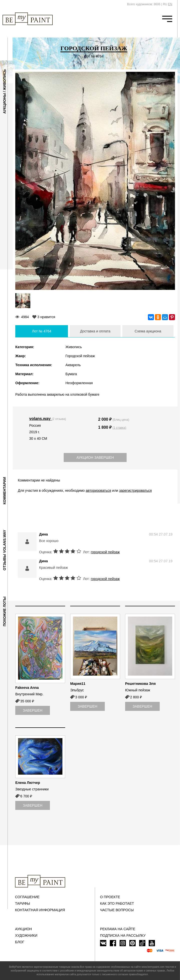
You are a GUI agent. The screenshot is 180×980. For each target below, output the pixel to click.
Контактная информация (40, 910)
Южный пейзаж (138, 690)
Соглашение (27, 897)
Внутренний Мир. (29, 694)
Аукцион (23, 929)
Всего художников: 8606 (144, 4)
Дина (43, 534)
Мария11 (78, 684)
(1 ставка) (119, 428)
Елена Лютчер (28, 783)
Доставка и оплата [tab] (95, 331)
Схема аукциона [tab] (148, 331)
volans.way (41, 419)
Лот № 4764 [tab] (42, 331)
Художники (26, 935)
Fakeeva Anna (27, 688)
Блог (20, 942)
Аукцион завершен (95, 457)
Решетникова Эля (140, 684)
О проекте (110, 897)
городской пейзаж (105, 552)
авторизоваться (99, 491)
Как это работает (117, 903)
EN (170, 4)
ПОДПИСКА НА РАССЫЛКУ (123, 935)
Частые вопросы (117, 910)
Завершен (33, 710)
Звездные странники (32, 789)
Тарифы (23, 903)
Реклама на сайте (118, 929)
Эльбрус (77, 690)
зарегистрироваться (135, 491)
